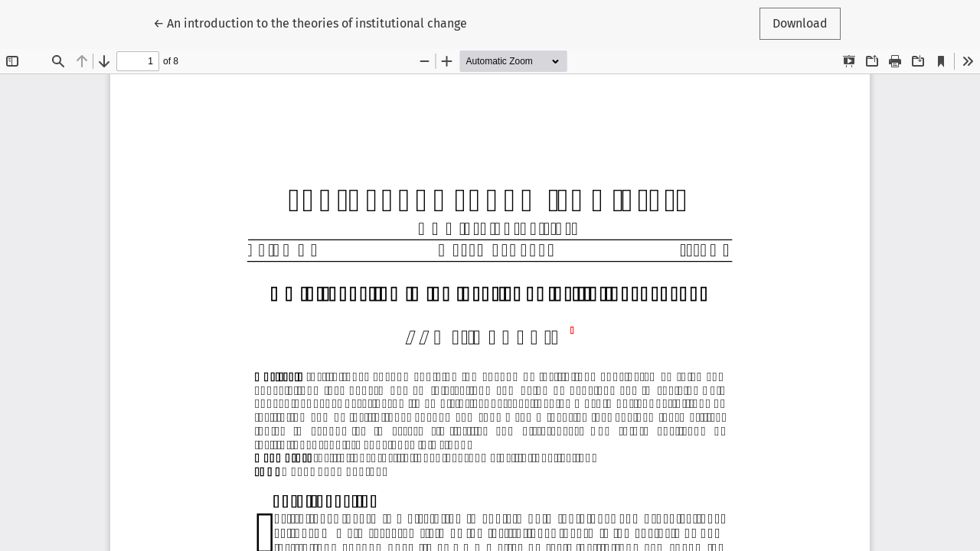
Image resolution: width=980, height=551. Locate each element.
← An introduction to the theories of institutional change (310, 22)
